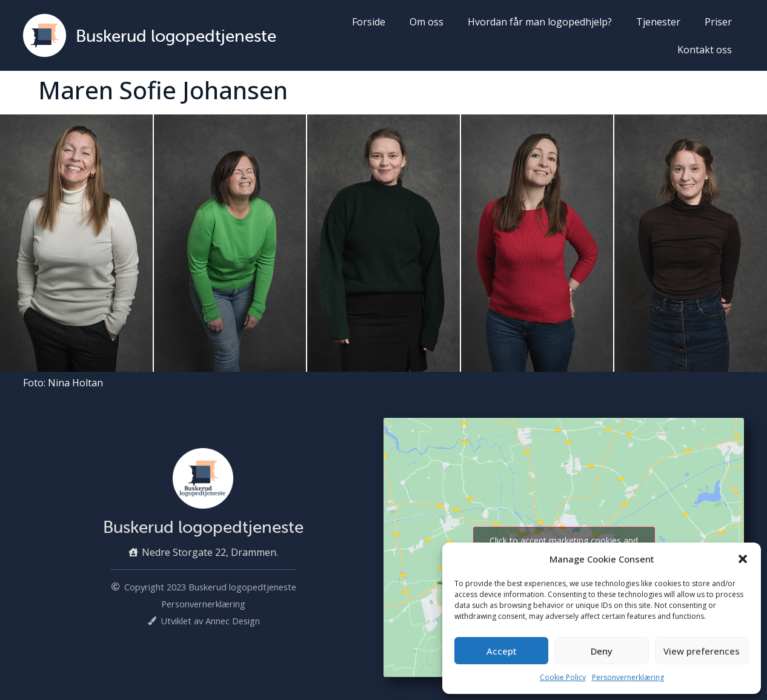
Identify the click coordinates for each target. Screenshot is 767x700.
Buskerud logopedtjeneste (176, 36)
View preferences (702, 651)
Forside (369, 22)
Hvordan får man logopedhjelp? (540, 22)
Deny (602, 651)
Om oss (427, 22)
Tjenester (658, 22)
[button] (743, 559)
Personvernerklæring (628, 677)
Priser (718, 22)
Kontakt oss (705, 50)
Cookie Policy (563, 677)
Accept (502, 651)
